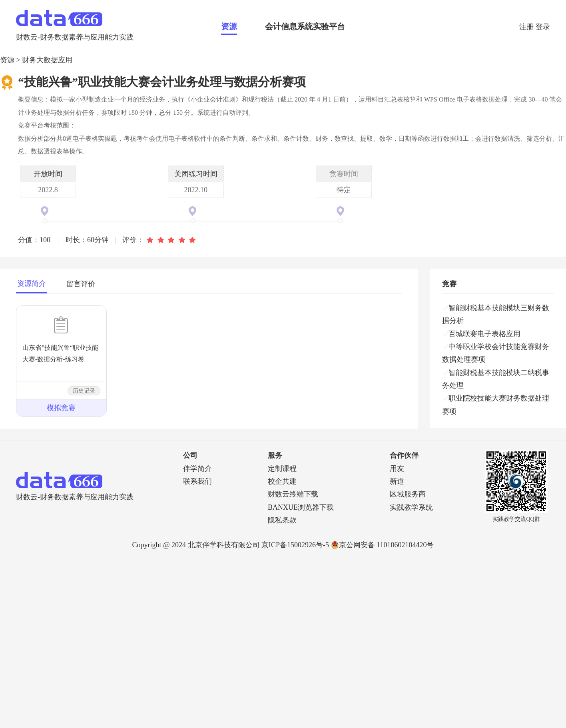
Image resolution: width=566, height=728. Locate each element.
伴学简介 (197, 469)
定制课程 (282, 469)
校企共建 (282, 481)
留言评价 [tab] (81, 284)
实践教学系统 (411, 507)
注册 (527, 27)
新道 (397, 481)
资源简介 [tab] (32, 283)
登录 (543, 27)
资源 (229, 26)
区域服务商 (408, 494)
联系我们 (197, 481)
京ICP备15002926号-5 (295, 545)
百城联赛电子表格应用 (484, 334)
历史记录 (84, 391)
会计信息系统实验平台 (305, 26)
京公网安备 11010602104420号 (383, 545)
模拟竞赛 (61, 408)
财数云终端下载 (293, 494)
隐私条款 (282, 520)
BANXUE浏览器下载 (301, 507)
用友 (397, 469)
